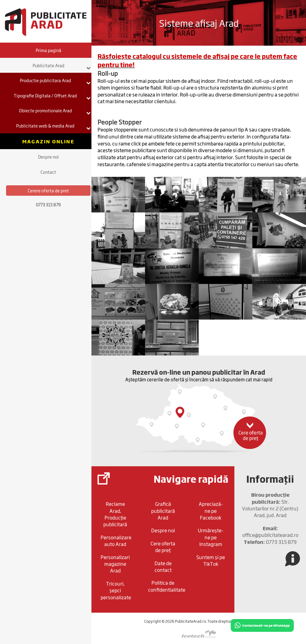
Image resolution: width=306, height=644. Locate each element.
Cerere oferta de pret (48, 190)
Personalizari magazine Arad (115, 564)
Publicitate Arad (62, 66)
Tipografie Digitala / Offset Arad (52, 96)
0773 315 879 (270, 542)
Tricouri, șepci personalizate (116, 590)
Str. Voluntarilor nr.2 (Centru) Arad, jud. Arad (270, 505)
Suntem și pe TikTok (211, 560)
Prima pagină (48, 50)
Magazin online (48, 141)
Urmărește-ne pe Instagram (211, 537)
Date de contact (163, 566)
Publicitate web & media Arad (53, 126)
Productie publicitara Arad (55, 81)
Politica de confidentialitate (164, 586)
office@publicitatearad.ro (270, 531)
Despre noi (48, 157)
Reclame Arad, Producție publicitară (115, 514)
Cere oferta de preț (163, 547)
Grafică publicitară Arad (163, 511)
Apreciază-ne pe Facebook (211, 511)
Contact (48, 172)
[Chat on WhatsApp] (262, 625)
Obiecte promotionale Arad (55, 111)
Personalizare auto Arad (116, 541)
